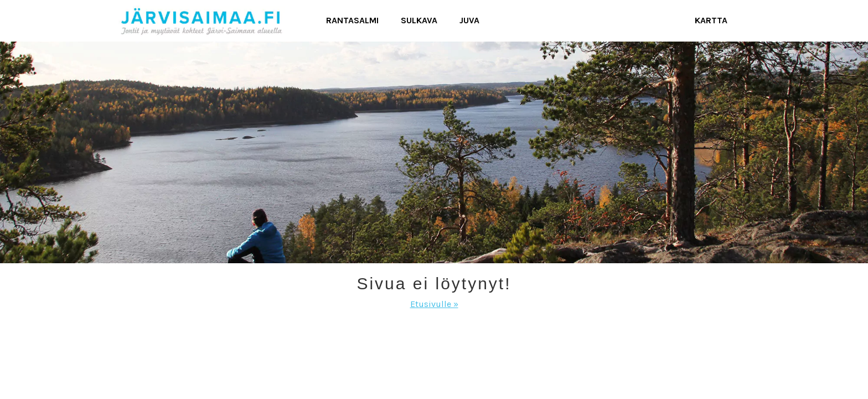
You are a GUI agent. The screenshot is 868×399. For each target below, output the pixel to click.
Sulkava (419, 20)
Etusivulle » (434, 304)
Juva (469, 20)
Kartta (711, 20)
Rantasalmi (352, 20)
